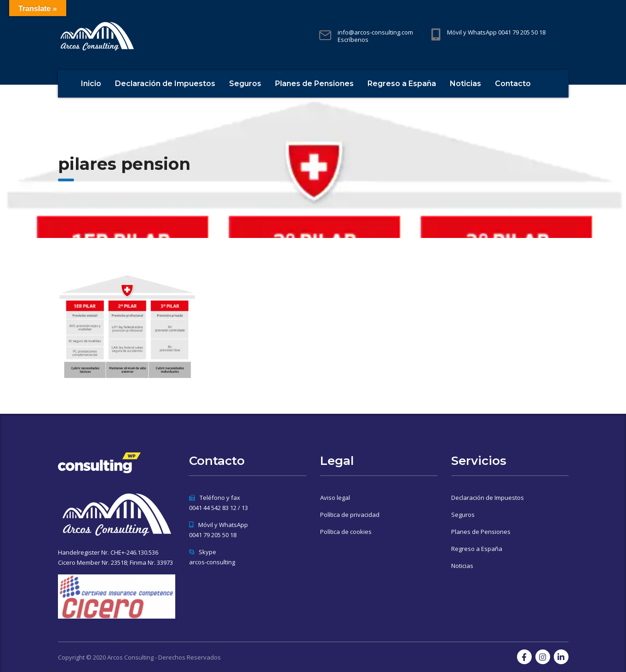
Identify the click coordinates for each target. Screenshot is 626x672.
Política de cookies (346, 532)
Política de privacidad (350, 515)
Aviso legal (335, 498)
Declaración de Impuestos (165, 84)
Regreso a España (402, 84)
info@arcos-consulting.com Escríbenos (375, 36)
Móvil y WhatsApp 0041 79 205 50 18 (496, 32)
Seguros (245, 84)
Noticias (465, 84)
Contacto (513, 84)
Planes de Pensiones (314, 84)
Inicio (91, 84)
